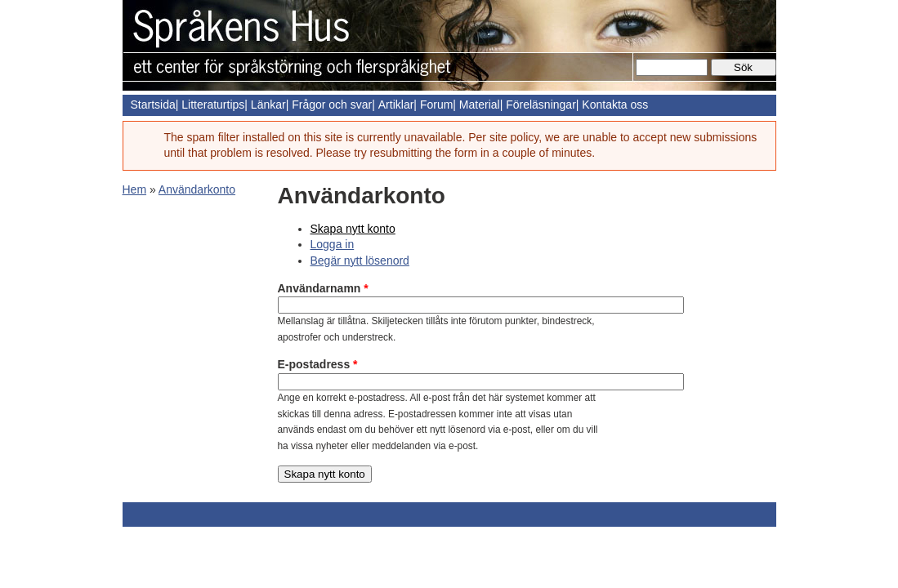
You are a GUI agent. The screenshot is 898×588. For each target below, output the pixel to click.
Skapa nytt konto (353, 229)
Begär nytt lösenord (360, 261)
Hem (135, 189)
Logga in (333, 244)
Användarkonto (197, 189)
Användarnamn (323, 288)
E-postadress (318, 364)
